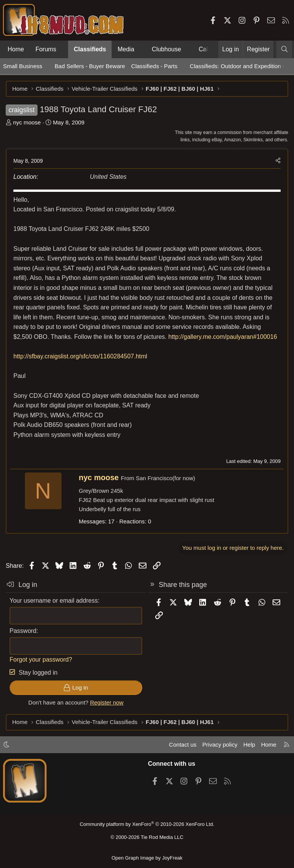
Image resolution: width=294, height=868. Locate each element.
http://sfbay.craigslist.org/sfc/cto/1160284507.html (80, 356)
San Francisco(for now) (165, 478)
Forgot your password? (41, 660)
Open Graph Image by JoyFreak (147, 858)
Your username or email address (54, 601)
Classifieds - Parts (154, 66)
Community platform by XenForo (147, 824)
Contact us (183, 745)
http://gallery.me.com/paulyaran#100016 (223, 337)
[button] (63, 49)
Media (126, 49)
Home (16, 49)
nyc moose (27, 122)
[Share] (278, 161)
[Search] (284, 49)
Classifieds (90, 49)
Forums (46, 49)
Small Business (23, 66)
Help (249, 745)
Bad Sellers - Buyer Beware (90, 66)
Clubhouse (166, 49)
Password (23, 631)
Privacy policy (220, 745)
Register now (107, 702)
